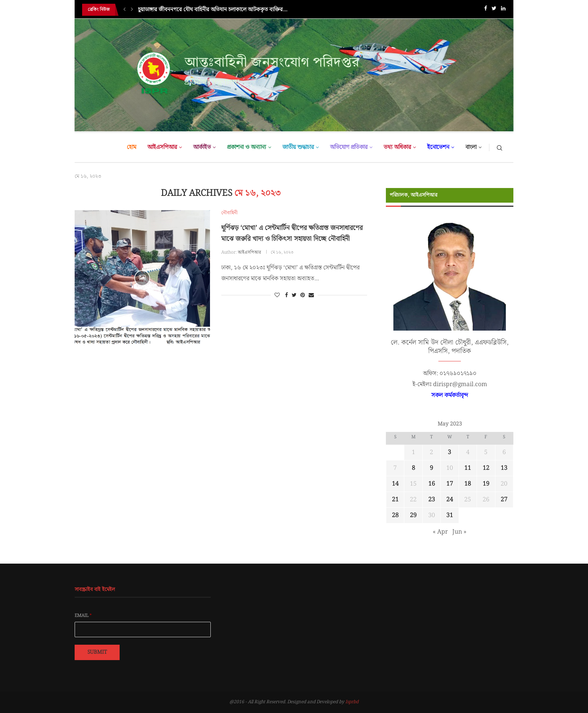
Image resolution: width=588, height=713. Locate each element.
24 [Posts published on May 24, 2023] (450, 500)
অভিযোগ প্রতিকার (349, 147)
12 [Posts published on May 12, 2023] (486, 468)
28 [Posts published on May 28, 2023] (395, 515)
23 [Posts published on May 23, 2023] (432, 500)
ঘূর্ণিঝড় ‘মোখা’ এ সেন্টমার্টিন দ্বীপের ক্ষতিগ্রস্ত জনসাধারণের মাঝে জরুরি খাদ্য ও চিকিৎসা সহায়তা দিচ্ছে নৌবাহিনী (292, 233)
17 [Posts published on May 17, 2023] (450, 484)
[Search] (499, 147)
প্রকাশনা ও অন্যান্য (247, 147)
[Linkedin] (503, 10)
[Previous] (124, 10)
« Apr (440, 532)
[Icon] (142, 278)
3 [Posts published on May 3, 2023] (449, 452)
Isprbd (352, 702)
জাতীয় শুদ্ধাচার (298, 147)
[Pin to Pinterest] (303, 295)
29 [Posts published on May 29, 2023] (413, 515)
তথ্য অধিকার (397, 147)
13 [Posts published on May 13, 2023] (504, 468)
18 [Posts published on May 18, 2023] (468, 484)
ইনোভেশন (438, 147)
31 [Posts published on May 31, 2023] (450, 515)
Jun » (459, 532)
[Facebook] (486, 10)
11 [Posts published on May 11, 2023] (468, 468)
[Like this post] (277, 295)
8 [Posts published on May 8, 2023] (413, 468)
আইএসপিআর (162, 147)
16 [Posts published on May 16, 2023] (432, 484)
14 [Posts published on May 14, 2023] (395, 484)
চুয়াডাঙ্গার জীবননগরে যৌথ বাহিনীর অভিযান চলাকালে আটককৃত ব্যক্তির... (213, 10)
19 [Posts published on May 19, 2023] (486, 484)
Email (83, 616)
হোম (131, 147)
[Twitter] (494, 10)
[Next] (132, 10)
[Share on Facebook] (286, 295)
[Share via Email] (311, 295)
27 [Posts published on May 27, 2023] (504, 500)
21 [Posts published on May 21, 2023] (395, 500)
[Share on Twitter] (294, 295)
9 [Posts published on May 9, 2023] (431, 468)
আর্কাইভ (202, 147)
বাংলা (471, 147)
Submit (97, 652)
